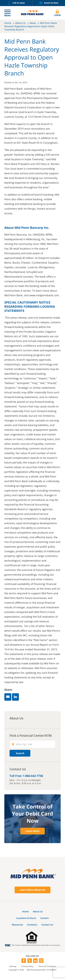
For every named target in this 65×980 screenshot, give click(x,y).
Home (8, 23)
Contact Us (47, 925)
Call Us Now (16, 3)
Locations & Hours (26, 918)
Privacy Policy (27, 966)
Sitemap (13, 966)
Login (57, 13)
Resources (17, 925)
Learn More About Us (33, 890)
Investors (32, 925)
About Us (20, 23)
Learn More (32, 831)
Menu (8, 15)
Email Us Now (49, 3)
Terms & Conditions (47, 966)
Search (20, 753)
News (33, 23)
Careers (45, 918)
